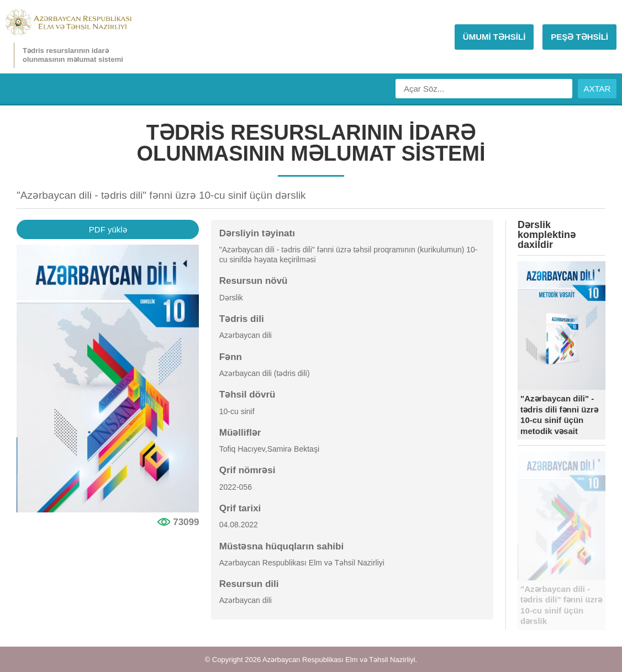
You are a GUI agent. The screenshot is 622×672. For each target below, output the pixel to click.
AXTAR (597, 89)
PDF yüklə (108, 229)
